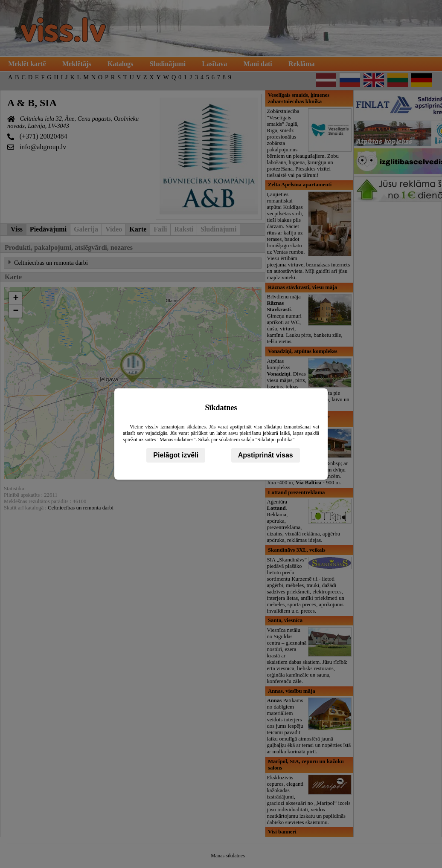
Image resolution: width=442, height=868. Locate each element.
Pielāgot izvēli (176, 455)
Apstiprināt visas (266, 455)
